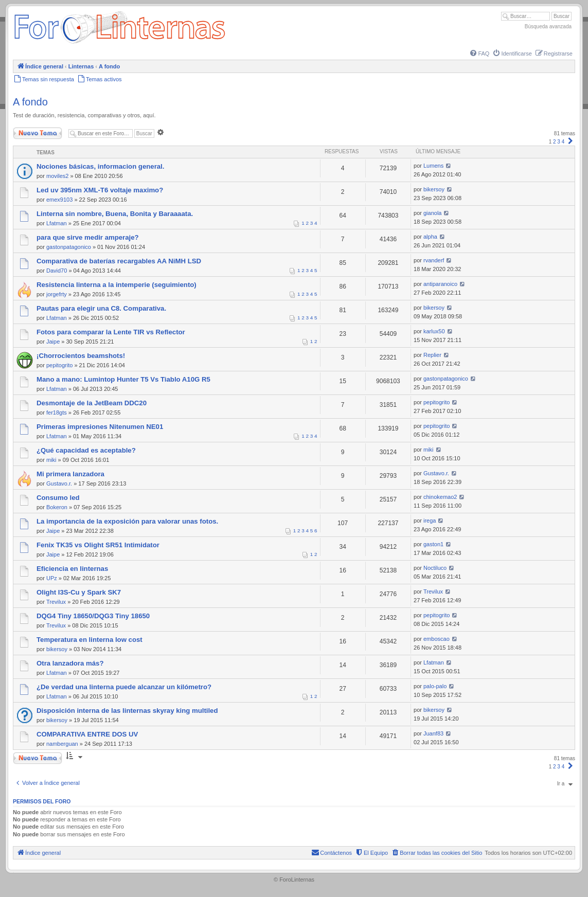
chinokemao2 (440, 497)
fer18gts (57, 412)
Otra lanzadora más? (70, 663)
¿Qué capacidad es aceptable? (86, 450)
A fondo (30, 102)
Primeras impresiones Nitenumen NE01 (100, 427)
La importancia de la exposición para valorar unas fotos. (127, 521)
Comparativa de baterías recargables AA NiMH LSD (119, 261)
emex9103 (59, 200)
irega (430, 521)
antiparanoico (440, 284)
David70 (57, 271)
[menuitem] (479, 53)
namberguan (62, 744)
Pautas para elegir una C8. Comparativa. (101, 308)
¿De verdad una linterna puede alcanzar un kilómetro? (124, 687)
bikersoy (434, 189)
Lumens (433, 166)
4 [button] (563, 142)
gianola (432, 213)
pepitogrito (59, 365)
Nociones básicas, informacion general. (100, 166)
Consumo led (58, 498)
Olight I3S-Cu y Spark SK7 (79, 592)
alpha (430, 237)
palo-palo (435, 686)
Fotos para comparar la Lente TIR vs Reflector (111, 332)
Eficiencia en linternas (72, 569)
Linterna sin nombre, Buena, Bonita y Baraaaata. (115, 214)
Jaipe (53, 342)
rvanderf (434, 260)
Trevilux (56, 602)
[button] (571, 142)
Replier (432, 355)
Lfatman (57, 223)
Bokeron (57, 507)
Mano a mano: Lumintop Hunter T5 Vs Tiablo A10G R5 (123, 379)
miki (51, 460)
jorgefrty (57, 294)
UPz (52, 578)
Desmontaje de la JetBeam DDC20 (92, 403)
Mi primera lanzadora (70, 474)
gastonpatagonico (69, 247)
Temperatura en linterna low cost (90, 640)
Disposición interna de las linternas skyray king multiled (127, 711)
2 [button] (555, 142)
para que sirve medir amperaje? (88, 237)
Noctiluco (435, 568)
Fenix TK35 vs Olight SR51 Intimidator (98, 545)
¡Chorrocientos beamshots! (81, 356)
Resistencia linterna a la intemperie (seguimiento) (117, 285)
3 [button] (559, 142)
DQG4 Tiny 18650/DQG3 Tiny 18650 (93, 616)
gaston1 (433, 544)
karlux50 (434, 331)
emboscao (436, 639)
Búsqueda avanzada (548, 26)
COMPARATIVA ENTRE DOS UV (87, 734)
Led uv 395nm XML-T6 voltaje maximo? (100, 190)
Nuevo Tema (38, 133)
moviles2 (57, 176)
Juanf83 (433, 733)
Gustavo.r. (59, 483)
